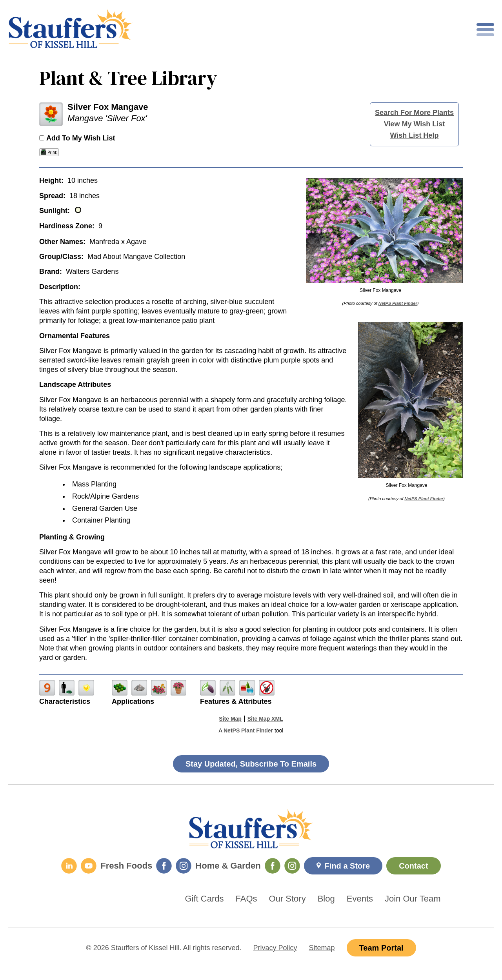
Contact (413, 866)
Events (360, 899)
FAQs (246, 899)
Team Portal (381, 948)
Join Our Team (413, 899)
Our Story (287, 899)
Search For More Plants (414, 113)
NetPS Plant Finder (398, 303)
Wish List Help (415, 135)
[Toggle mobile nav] (485, 30)
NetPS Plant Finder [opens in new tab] (248, 730)
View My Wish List (415, 124)
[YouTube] (89, 866)
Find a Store (347, 866)
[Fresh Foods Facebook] (164, 866)
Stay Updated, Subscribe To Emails (251, 764)
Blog (326, 899)
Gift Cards (205, 899)
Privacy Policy (275, 948)
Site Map (230, 719)
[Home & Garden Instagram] (292, 866)
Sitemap (322, 948)
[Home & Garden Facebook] (273, 866)
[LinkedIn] (69, 866)
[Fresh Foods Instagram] (184, 866)
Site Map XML (265, 719)
